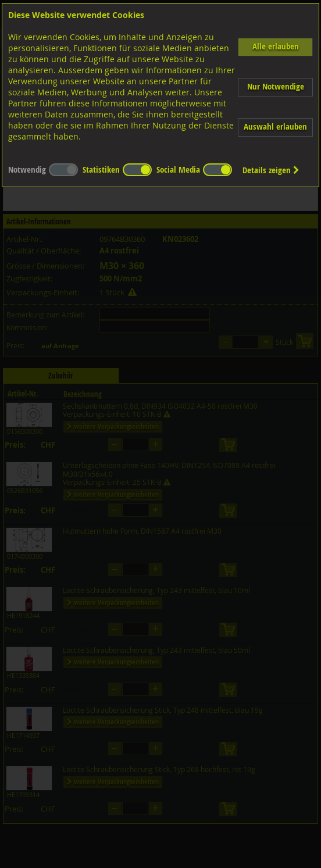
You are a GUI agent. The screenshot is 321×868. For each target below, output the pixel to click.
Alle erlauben (276, 46)
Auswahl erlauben (275, 126)
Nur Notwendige (276, 86)
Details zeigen (271, 170)
